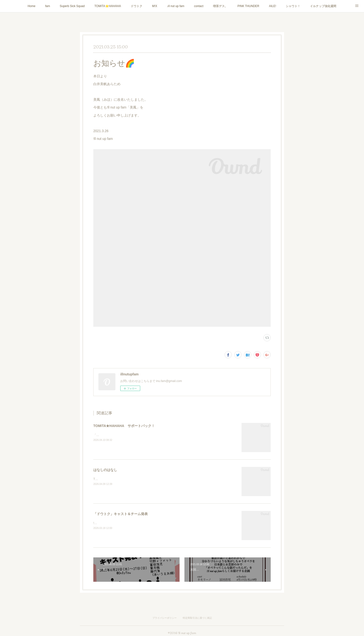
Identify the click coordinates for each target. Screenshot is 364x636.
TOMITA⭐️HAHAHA (108, 6)
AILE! (273, 6)
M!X (155, 6)
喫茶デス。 (220, 6)
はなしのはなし (105, 470)
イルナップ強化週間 (323, 6)
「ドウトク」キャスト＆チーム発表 (121, 514)
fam (48, 6)
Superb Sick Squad (72, 6)
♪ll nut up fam (176, 6)
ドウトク (137, 6)
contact (199, 6)
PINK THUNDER (248, 6)
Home (32, 6)
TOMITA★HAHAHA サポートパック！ (124, 426)
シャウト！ (293, 6)
